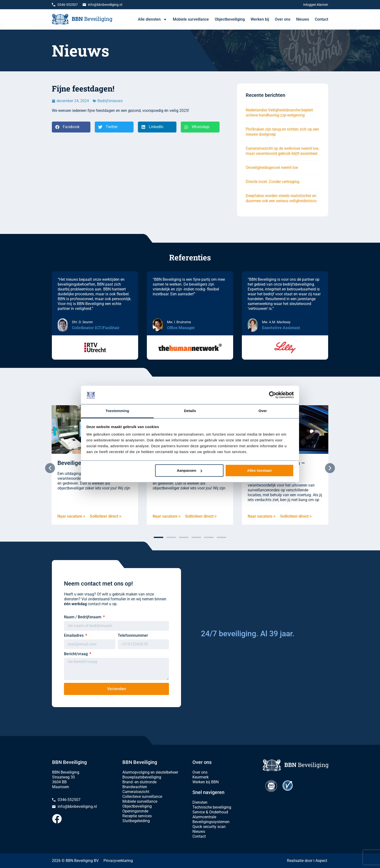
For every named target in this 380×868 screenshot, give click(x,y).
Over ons (283, 19)
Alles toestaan (260, 470)
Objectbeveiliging (230, 19)
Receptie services (137, 816)
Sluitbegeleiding (136, 821)
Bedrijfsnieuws (110, 101)
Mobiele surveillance (191, 19)
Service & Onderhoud (210, 812)
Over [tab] (263, 411)
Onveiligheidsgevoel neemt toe (272, 168)
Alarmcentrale (204, 817)
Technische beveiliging (212, 807)
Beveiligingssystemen (211, 822)
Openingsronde (135, 811)
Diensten (200, 802)
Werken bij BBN (206, 782)
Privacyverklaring (118, 861)
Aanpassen (190, 470)
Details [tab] (190, 411)
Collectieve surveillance (142, 797)
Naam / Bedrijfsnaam (83, 617)
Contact (321, 19)
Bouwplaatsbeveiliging (142, 777)
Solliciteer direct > (106, 516)
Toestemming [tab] (117, 411)
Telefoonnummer (133, 635)
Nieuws (303, 19)
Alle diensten (152, 19)
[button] (71, 127)
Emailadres (74, 635)
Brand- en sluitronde (139, 782)
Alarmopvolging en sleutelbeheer (150, 772)
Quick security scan (209, 827)
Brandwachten (135, 787)
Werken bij (260, 19)
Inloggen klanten (316, 5)
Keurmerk (201, 777)
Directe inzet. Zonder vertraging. (273, 182)
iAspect (320, 861)
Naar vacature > (71, 516)
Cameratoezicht (136, 792)
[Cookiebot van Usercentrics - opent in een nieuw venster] (273, 395)
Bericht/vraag (76, 654)
